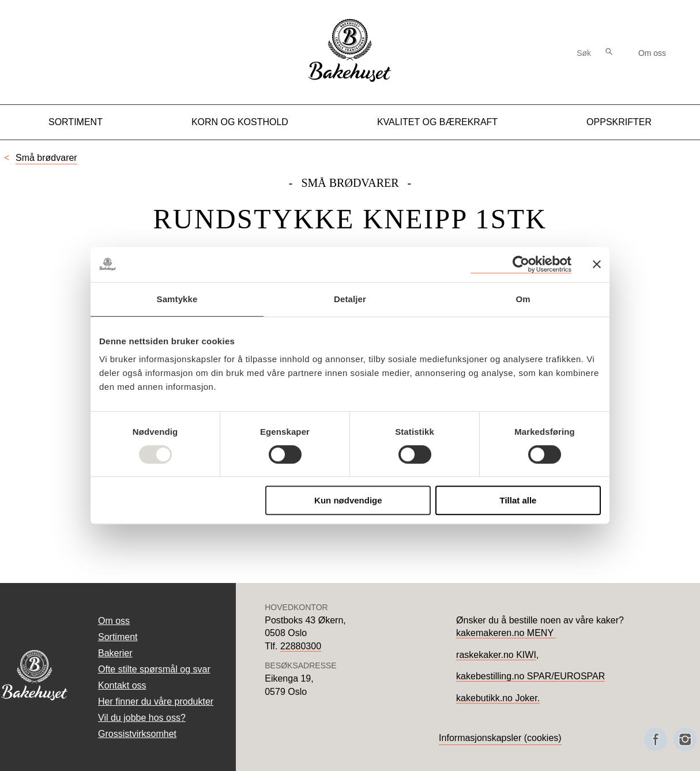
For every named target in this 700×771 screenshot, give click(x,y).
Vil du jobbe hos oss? (142, 718)
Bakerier (115, 653)
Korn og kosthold (240, 122)
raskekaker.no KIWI (496, 655)
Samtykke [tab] (177, 299)
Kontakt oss (122, 685)
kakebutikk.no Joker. (498, 698)
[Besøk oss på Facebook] (656, 739)
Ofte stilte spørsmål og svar (154, 669)
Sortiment (76, 122)
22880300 (301, 646)
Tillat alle (518, 500)
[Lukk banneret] (597, 264)
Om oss (652, 53)
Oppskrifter (619, 122)
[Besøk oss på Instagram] (685, 739)
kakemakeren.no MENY (506, 633)
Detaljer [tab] (350, 299)
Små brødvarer (46, 158)
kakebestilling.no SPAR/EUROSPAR (530, 676)
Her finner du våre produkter (156, 702)
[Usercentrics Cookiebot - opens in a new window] (521, 264)
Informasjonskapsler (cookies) (500, 738)
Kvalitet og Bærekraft (437, 122)
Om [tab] (523, 299)
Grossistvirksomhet (137, 734)
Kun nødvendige (348, 500)
